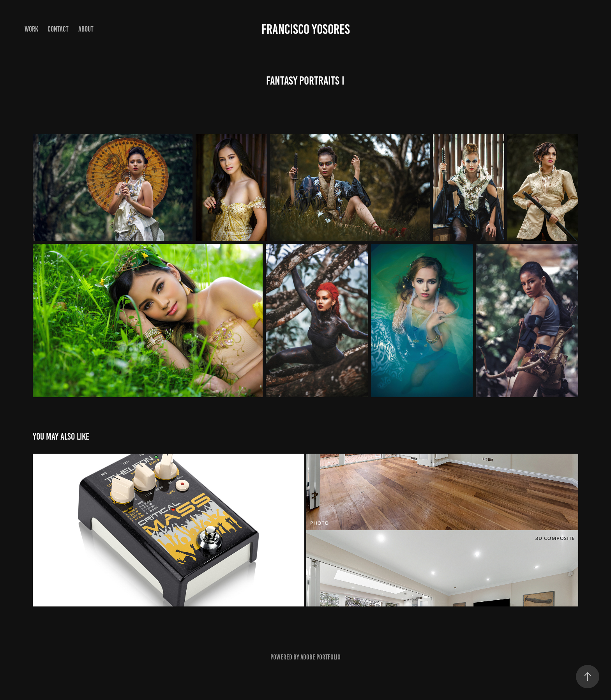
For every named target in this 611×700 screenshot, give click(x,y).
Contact (58, 29)
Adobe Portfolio (321, 657)
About (86, 29)
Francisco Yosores (306, 29)
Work (31, 29)
